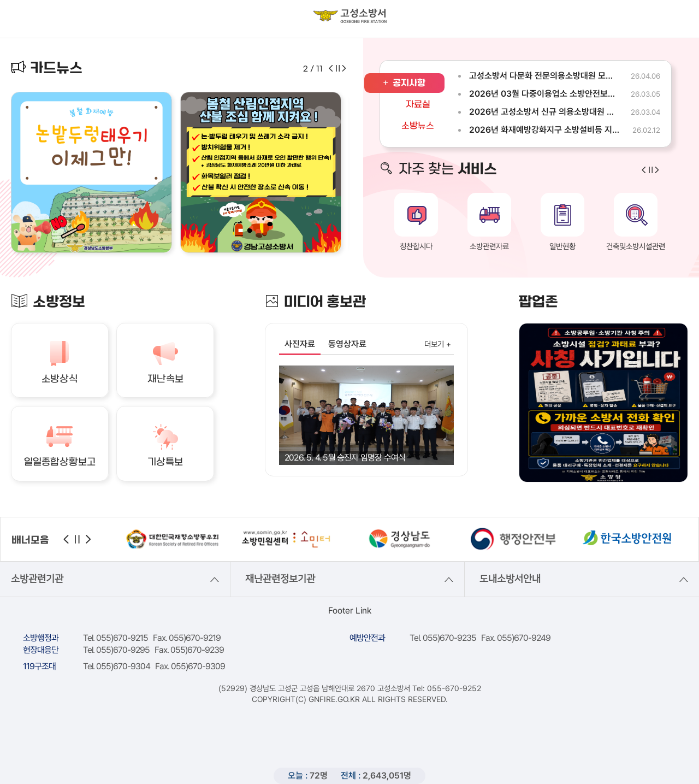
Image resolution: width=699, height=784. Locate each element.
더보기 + (438, 344)
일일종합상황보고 (60, 462)
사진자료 (300, 344)
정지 (77, 539)
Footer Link (350, 611)
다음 (88, 539)
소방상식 (60, 379)
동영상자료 (347, 344)
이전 (66, 539)
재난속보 (165, 379)
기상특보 (165, 462)
